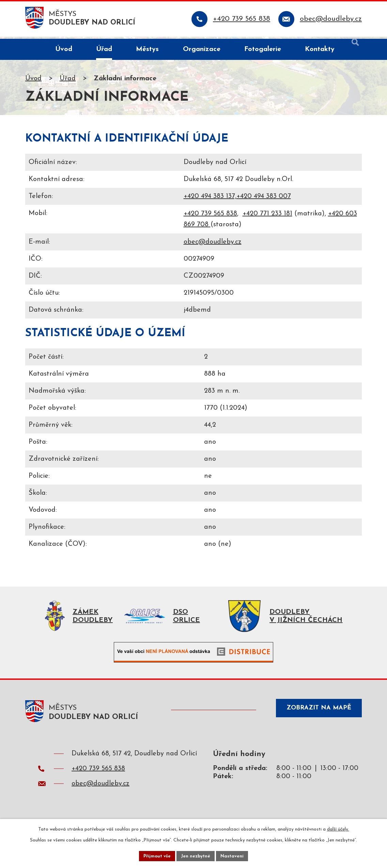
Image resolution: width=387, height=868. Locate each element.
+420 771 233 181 (267, 216)
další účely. (338, 828)
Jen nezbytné (196, 856)
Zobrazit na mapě (315, 715)
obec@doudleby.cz (213, 244)
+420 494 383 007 (264, 198)
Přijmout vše (156, 856)
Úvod (33, 81)
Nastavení (234, 856)
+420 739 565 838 (210, 216)
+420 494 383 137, (210, 198)
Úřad (68, 81)
